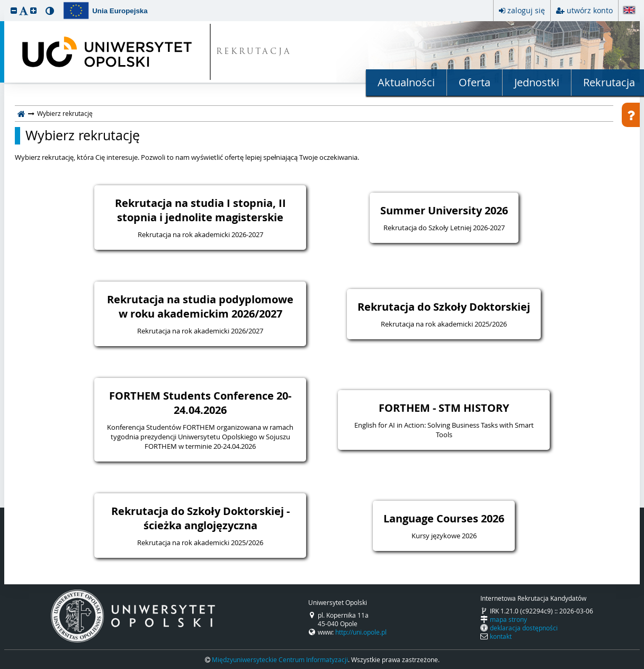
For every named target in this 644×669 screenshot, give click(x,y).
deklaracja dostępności (524, 628)
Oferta (475, 82)
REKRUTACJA (254, 52)
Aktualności (406, 82)
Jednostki (537, 82)
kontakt (501, 636)
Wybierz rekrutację (83, 135)
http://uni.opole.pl (361, 632)
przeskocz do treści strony (3, 3)
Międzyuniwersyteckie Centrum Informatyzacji (280, 659)
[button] (14, 10)
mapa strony (508, 619)
